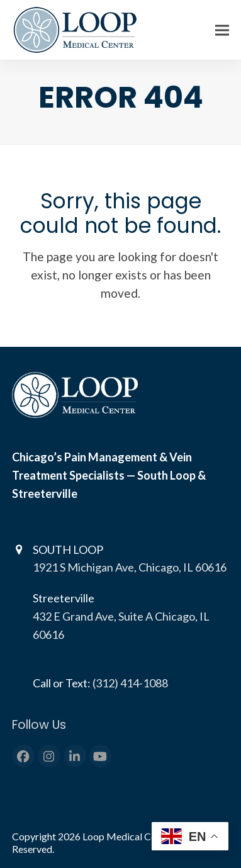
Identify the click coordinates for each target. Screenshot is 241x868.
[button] (222, 30)
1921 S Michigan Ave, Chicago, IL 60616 (130, 567)
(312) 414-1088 (130, 683)
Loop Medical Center (129, 836)
